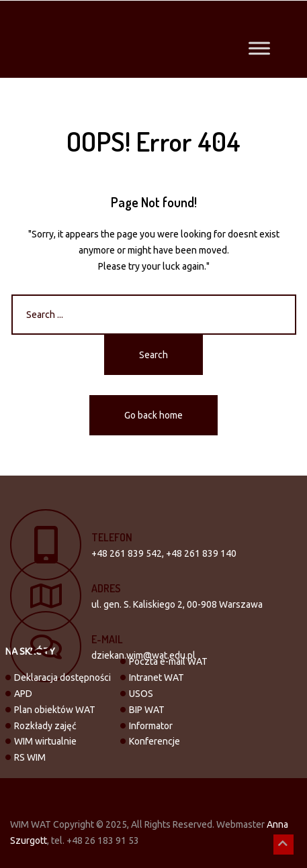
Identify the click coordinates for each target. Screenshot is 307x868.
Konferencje (155, 741)
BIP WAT (147, 710)
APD (23, 694)
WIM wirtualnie (45, 741)
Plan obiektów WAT (55, 710)
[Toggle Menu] (259, 49)
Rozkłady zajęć (45, 726)
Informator (151, 726)
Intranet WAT (157, 677)
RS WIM (30, 757)
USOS (141, 694)
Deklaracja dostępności (62, 677)
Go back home (153, 415)
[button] (283, 845)
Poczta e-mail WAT (168, 661)
